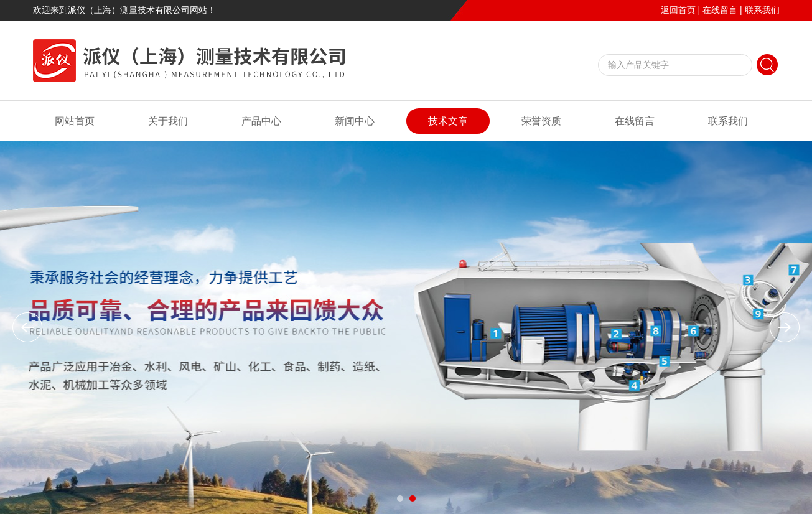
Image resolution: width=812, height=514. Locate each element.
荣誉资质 (541, 121)
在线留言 (720, 10)
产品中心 (261, 121)
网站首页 (75, 121)
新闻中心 (355, 121)
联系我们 (762, 10)
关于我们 (168, 121)
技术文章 (448, 121)
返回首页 (678, 10)
